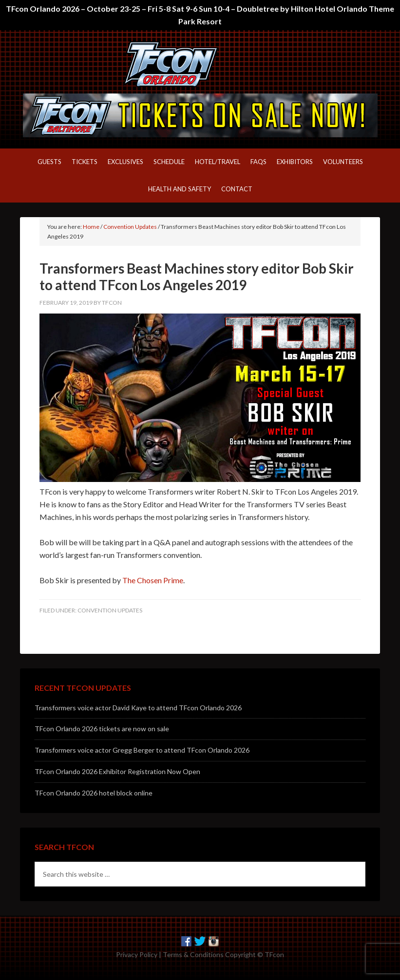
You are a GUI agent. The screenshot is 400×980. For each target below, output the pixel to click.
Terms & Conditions (193, 954)
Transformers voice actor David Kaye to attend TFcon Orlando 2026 (138, 708)
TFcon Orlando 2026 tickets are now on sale (102, 729)
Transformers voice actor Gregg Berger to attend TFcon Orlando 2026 (142, 750)
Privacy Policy (137, 954)
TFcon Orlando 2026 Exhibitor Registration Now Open (117, 771)
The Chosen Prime (153, 580)
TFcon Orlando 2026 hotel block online (94, 793)
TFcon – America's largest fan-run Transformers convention (200, 64)
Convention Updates (110, 610)
